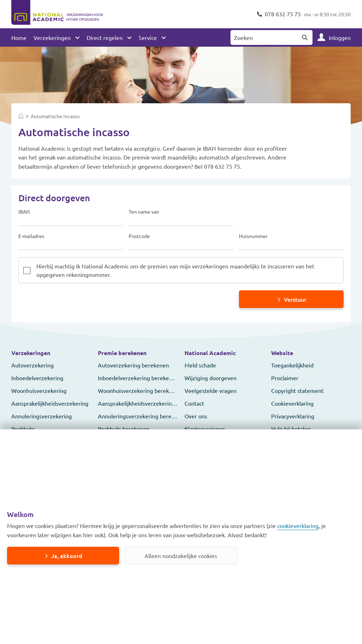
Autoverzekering (33, 365)
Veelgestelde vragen (211, 390)
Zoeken (305, 37)
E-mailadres (31, 236)
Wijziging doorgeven (211, 378)
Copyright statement (297, 390)
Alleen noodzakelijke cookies (181, 556)
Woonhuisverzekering (39, 390)
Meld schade (200, 365)
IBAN (24, 212)
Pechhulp (23, 429)
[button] (51, 353)
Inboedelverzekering (37, 378)
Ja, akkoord (67, 556)
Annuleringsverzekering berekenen (142, 416)
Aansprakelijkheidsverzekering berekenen (151, 403)
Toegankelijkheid (292, 365)
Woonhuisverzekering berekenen (140, 390)
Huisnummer (253, 236)
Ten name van (144, 212)
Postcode (139, 236)
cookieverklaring (298, 526)
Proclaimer (285, 378)
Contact (194, 403)
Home (19, 37)
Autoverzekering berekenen (133, 365)
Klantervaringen (205, 429)
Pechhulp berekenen (124, 429)
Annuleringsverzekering (42, 416)
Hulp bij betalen (291, 429)
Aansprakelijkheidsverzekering (50, 403)
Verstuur (295, 299)
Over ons (196, 416)
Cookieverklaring (292, 403)
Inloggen (340, 37)
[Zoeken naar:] (264, 37)
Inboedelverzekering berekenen (138, 378)
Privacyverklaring (293, 416)
